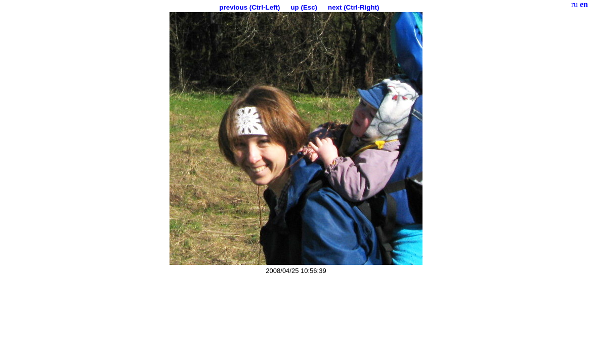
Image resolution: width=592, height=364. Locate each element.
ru (575, 4)
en (584, 4)
